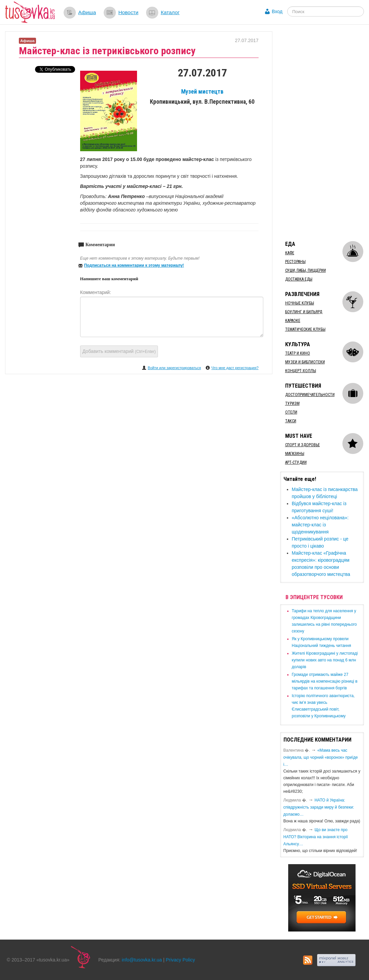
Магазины (295, 454)
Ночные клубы (300, 303)
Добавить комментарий (119, 351)
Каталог (170, 12)
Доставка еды (299, 279)
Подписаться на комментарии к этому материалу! (134, 265)
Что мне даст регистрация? (235, 368)
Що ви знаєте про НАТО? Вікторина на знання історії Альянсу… (316, 837)
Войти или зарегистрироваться (174, 368)
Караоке (293, 321)
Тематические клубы (305, 329)
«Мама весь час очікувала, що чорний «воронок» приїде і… (321, 757)
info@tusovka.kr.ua (142, 960)
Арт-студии (296, 462)
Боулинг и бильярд (304, 312)
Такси (291, 421)
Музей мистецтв (202, 92)
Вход (277, 11)
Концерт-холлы (301, 371)
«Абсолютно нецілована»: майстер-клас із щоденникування (320, 525)
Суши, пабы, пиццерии (306, 270)
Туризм (292, 403)
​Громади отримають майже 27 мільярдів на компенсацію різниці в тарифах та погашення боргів (325, 681)
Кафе (290, 253)
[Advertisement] (325, 132)
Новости (128, 12)
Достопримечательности (310, 395)
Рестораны (295, 262)
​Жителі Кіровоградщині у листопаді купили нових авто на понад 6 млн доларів (325, 660)
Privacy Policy (180, 960)
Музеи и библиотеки (305, 362)
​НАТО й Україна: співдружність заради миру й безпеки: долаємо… (319, 807)
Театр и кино (298, 353)
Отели (291, 412)
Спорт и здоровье (303, 445)
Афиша (87, 12)
